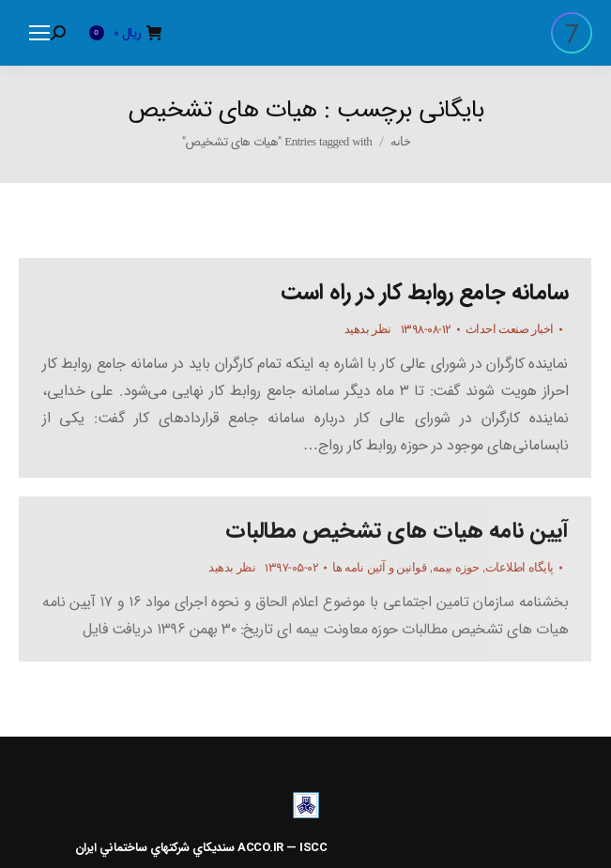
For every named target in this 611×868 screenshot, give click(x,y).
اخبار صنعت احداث (510, 329)
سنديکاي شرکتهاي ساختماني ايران (155, 848)
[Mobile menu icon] (39, 33)
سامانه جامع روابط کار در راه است (424, 293)
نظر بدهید (368, 329)
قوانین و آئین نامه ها (379, 567)
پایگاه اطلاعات (519, 567)
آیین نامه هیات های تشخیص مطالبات (397, 531)
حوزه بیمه (456, 567)
